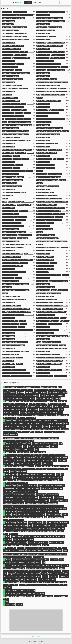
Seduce (22, 579)
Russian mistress (19, 315)
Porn (40, 551)
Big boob (11, 345)
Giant (10, 125)
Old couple (14, 545)
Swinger (62, 568)
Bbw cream (51, 27)
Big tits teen (20, 205)
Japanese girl (49, 509)
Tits (32, 585)
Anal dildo (21, 395)
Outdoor (42, 542)
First (15, 52)
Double (24, 444)
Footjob (9, 455)
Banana (16, 211)
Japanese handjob (53, 495)
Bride (18, 407)
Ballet (61, 412)
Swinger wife (18, 153)
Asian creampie (41, 398)
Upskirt (8, 590)
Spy (32, 571)
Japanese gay (20, 503)
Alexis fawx (15, 390)
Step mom (55, 568)
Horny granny (25, 40)
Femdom (4, 122)
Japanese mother (41, 503)
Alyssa (16, 88)
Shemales (26, 577)
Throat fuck (51, 174)
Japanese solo (7, 491)
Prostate (45, 551)
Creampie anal (47, 122)
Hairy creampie (47, 67)
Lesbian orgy (50, 217)
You (22, 202)
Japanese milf (31, 495)
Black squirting (54, 58)
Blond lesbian (20, 226)
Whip (56, 596)
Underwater (12, 73)
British (39, 30)
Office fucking (54, 144)
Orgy (38, 303)
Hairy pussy (54, 480)
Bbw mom (25, 415)
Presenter (63, 318)
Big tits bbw (61, 12)
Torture (43, 585)
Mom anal (42, 528)
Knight (45, 101)
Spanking (37, 565)
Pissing (47, 548)
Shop (53, 579)
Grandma (11, 469)
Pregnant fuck (12, 171)
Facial (42, 460)
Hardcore (36, 477)
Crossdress (65, 429)
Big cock (24, 407)
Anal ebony (19, 140)
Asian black (45, 387)
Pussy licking (32, 554)
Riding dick (22, 563)
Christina (11, 272)
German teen (12, 284)
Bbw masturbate (48, 85)
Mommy (54, 528)
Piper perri (53, 551)
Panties (59, 551)
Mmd (30, 525)
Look (61, 361)
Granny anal (5, 299)
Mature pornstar (27, 312)
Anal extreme (55, 312)
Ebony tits (11, 113)
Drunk (47, 444)
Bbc (33, 401)
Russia (47, 560)
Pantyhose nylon (57, 554)
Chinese (8, 421)
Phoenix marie (16, 554)
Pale (65, 554)
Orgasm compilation (35, 545)
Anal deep (15, 260)
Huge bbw (46, 205)
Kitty (45, 217)
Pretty (17, 220)
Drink (37, 449)
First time (6, 463)
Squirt (25, 565)
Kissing (50, 512)
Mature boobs (12, 177)
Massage (14, 523)
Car (24, 429)
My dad (52, 269)
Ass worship (43, 393)
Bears (11, 412)
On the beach (60, 542)
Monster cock (13, 534)
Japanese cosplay (8, 498)
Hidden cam (37, 480)
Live (5, 517)
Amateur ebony (19, 113)
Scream (6, 579)
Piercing (34, 551)
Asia (38, 387)
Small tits (45, 577)
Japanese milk (63, 500)
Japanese (9, 486)
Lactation (58, 514)
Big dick (6, 412)
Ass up (25, 330)
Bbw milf (46, 281)
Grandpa (4, 202)
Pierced (24, 554)
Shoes (16, 579)
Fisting (19, 455)
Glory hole (30, 469)
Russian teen (54, 560)
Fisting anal (12, 458)
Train (48, 585)
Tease (45, 165)
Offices (10, 101)
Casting (44, 342)
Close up (27, 426)
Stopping (46, 18)
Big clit (58, 404)
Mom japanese (51, 531)
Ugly (33, 590)
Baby (50, 407)
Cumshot (39, 355)
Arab (17, 387)
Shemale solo (12, 217)
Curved (45, 116)
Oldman (52, 542)
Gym (63, 466)
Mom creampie (8, 525)
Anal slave (62, 119)
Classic (5, 429)
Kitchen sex (58, 150)
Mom (8, 523)
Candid (35, 438)
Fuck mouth (26, 131)
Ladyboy (20, 514)
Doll (3, 355)
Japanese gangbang (47, 488)
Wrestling (31, 596)
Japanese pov (40, 506)
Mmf (48, 528)
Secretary (65, 571)
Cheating (36, 423)
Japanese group (44, 500)
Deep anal (40, 447)
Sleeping (31, 565)
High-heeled (12, 358)
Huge (22, 477)
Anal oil (65, 290)
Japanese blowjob (53, 503)
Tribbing (10, 585)
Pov (58, 548)
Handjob (14, 474)
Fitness (50, 463)
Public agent (7, 554)
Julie (36, 498)
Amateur (6, 393)
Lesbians (27, 514)
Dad (13, 444)
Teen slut (50, 101)
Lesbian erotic (12, 107)
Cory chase (11, 174)
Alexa (25, 398)
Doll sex (21, 88)
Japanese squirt (30, 503)
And (52, 266)
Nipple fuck (28, 537)
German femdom (23, 342)
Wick (52, 64)
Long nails (6, 520)
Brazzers (6, 404)
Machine (64, 525)
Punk (39, 554)
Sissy (52, 565)
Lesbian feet (50, 514)
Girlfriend (6, 472)
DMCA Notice (41, 641)
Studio (45, 186)
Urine (29, 590)
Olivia (24, 140)
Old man (9, 542)
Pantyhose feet (21, 551)
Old (19, 542)
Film (44, 458)
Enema (8, 452)
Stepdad (11, 55)
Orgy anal (19, 373)
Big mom (23, 412)
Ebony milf (46, 272)
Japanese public (30, 506)
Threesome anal (51, 43)
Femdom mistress (60, 208)
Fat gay (17, 463)
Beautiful (4, 312)
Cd (31, 423)
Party (36, 548)
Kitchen (39, 309)
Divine (10, 296)
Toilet (13, 582)
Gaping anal (12, 165)
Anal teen (36, 395)
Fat (3, 119)
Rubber (62, 560)
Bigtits (56, 409)
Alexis (42, 395)
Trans (58, 582)
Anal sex (49, 398)
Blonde (61, 409)
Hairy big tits (19, 79)
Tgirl (18, 217)
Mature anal (23, 525)
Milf (44, 523)
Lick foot (51, 517)
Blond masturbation (35, 415)
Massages (50, 95)
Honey (15, 159)
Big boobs (6, 407)
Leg (45, 517)
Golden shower (12, 290)
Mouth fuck (11, 131)
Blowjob (37, 404)
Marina (19, 531)
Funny (44, 463)
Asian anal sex (60, 43)
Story (20, 577)
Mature (20, 523)
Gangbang (40, 321)
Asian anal (28, 387)
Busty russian (57, 177)
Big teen (15, 183)
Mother (56, 523)
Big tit (29, 409)
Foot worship (31, 458)
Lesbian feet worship (17, 520)
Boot (61, 407)
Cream (45, 27)
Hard (10, 477)
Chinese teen (59, 423)
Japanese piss (30, 498)
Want (58, 52)
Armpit (5, 395)
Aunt (50, 393)
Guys (45, 192)
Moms (5, 531)
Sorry (19, 159)
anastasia (23, 12)
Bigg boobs (50, 293)
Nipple (45, 537)
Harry (50, 186)
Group (58, 466)
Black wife (11, 153)
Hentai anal (21, 480)
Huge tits (59, 477)
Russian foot (57, 247)
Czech (5, 423)
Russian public (63, 241)
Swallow (58, 571)
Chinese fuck (13, 435)
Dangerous (23, 376)
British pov (16, 12)
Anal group (11, 140)
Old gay (35, 542)
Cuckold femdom (53, 438)
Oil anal (60, 290)
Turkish (37, 585)
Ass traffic (11, 70)
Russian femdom (19, 122)
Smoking (44, 574)
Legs (10, 183)
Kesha (10, 376)
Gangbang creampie (49, 469)
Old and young (23, 545)
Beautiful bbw (54, 180)
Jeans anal (22, 260)
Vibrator (42, 593)
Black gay (65, 415)
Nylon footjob (17, 539)
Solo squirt (46, 58)
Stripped (59, 324)
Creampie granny (48, 46)
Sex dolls (4, 88)
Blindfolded (32, 407)
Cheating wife (42, 438)
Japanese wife (36, 488)
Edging (43, 452)
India (20, 483)
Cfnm (42, 423)
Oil (47, 542)
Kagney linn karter (41, 512)
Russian (4, 52)
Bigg (45, 293)
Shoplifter (38, 571)
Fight (64, 460)
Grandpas (17, 202)
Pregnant (9, 548)
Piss (14, 548)
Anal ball (30, 330)
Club (41, 432)
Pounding (23, 232)
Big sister (46, 358)
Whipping (38, 596)
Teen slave (55, 119)
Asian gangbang (17, 398)
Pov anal (17, 232)
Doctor (42, 444)
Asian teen (56, 393)
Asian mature (7, 398)
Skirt (5, 577)
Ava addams (53, 387)
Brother (39, 287)
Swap (5, 574)
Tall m (19, 238)
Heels (44, 474)
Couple (66, 423)
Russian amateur (48, 159)
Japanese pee (50, 506)
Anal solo (13, 393)
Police (13, 551)
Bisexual (56, 407)
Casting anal (29, 441)
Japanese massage (9, 488)
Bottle (34, 418)
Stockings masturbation (14, 309)
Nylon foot (51, 537)
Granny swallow (12, 116)
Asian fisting (13, 395)
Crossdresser (50, 423)
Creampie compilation (27, 432)
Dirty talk (24, 449)
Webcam (13, 596)
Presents (55, 88)
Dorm (53, 303)
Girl (67, 466)
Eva (38, 452)
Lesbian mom (39, 517)
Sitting (19, 110)
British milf (52, 281)
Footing (14, 244)
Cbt (66, 421)
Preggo (41, 557)
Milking (29, 528)
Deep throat (32, 447)
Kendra (56, 512)
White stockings (22, 596)
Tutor (10, 214)
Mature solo (33, 531)
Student (12, 568)
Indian (8, 483)
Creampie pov (17, 429)
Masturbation (37, 525)
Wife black (62, 214)
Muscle (11, 528)
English (19, 452)
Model (23, 528)
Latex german (62, 88)
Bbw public (54, 21)
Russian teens (47, 238)
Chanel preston (8, 426)
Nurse (13, 537)
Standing (51, 574)
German (52, 466)
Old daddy (6, 545)
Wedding (6, 599)
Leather (42, 514)
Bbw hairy (65, 281)
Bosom (16, 321)
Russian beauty (47, 241)
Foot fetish (20, 460)
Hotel (58, 474)
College (6, 435)
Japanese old (54, 500)
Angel (47, 395)
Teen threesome (24, 351)
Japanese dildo (30, 509)
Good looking (47, 361)
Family (44, 455)
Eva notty (26, 452)
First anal (28, 463)
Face (45, 70)
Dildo (29, 444)
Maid (44, 525)
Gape (66, 469)
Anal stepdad (60, 110)
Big (65, 401)
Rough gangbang (54, 321)
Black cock (17, 415)
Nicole (10, 539)
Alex (18, 3)
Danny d (39, 177)
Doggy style (54, 447)
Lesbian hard (47, 214)
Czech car (16, 324)
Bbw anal (51, 404)
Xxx (7, 602)
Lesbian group (59, 217)
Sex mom (41, 579)
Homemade (51, 474)
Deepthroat (54, 444)
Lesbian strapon (23, 517)
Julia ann (41, 486)
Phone (49, 554)
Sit (9, 110)
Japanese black (8, 495)
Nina (5, 539)
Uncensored (15, 590)
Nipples (31, 539)
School (28, 568)
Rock (54, 159)
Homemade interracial (55, 364)
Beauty (63, 404)
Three (65, 585)
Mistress (39, 336)
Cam (23, 441)
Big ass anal (52, 128)
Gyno (32, 466)
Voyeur (19, 593)
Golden (20, 290)
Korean (8, 512)
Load (30, 235)
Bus (38, 306)
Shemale (14, 565)
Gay (7, 466)
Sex (43, 565)
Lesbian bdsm (59, 517)
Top (44, 333)
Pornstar (46, 36)
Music (5, 528)
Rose (15, 46)
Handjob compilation (29, 474)
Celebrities (11, 150)
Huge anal (60, 128)
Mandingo (31, 523)
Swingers (10, 577)
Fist (55, 455)
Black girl (45, 415)
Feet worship (7, 460)
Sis (67, 577)
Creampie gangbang (9, 438)
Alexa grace (7, 390)
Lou (23, 18)
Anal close (19, 330)
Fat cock (14, 119)
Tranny (64, 582)
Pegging (53, 548)
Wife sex (46, 370)
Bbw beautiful (16, 27)
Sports (56, 577)
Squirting (35, 568)
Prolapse (39, 128)
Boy (26, 404)
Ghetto (29, 140)
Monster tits (12, 364)
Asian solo (61, 395)
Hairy (20, 474)
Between (11, 24)
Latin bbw (14, 110)
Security (14, 64)
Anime (22, 387)
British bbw (60, 18)
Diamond (11, 18)
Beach (31, 404)
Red (44, 563)
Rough (25, 560)
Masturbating (18, 312)
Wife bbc (45, 596)
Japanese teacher (33, 500)
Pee (32, 548)
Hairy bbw (58, 281)
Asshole (37, 390)
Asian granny (29, 393)
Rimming (6, 563)
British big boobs (27, 125)
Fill (17, 98)
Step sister (25, 574)
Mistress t (46, 208)
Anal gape (11, 33)
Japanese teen (58, 488)
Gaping (12, 472)
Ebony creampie (13, 235)
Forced (50, 455)
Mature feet (42, 531)
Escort (10, 36)
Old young (45, 545)
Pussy (41, 548)
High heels (29, 477)
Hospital (13, 480)
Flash (55, 460)
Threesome (44, 582)
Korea (14, 512)
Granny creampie (58, 46)
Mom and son (64, 523)
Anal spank (61, 70)
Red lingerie (30, 563)
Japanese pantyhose (19, 495)
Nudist (58, 537)
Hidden (39, 474)
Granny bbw (38, 469)
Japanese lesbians (19, 509)
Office (15, 542)
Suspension (46, 64)
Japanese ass (59, 506)
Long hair (46, 211)
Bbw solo (5, 134)
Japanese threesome (60, 509)
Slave (23, 568)
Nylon (8, 537)
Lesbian (8, 514)
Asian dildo (57, 398)
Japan (15, 486)
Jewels (23, 272)
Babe (38, 412)
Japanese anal (49, 486)
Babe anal (11, 278)
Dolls (26, 88)
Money (16, 525)
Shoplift (10, 46)
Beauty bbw (46, 180)
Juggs (14, 58)
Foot (14, 455)
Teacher (23, 582)
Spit (16, 577)
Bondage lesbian (13, 342)
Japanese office (19, 498)
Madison (50, 523)
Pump (44, 554)
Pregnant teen (56, 92)
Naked (45, 324)
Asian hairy (28, 395)
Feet (31, 455)
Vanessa (35, 593)
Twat (10, 229)
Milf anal (25, 531)
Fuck (60, 460)
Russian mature (17, 560)
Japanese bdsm (59, 498)
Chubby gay (56, 429)
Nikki (63, 537)
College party (59, 303)
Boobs (13, 407)
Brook (15, 327)
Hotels (18, 137)
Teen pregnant (47, 92)
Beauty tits (44, 412)
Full (12, 463)
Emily (10, 128)
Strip (51, 577)
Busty (12, 409)
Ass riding (23, 15)
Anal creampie (52, 390)
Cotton (45, 235)
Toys (10, 588)
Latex (14, 514)
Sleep (8, 565)
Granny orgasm (47, 119)
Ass (34, 387)
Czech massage (59, 432)
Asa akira (23, 390)
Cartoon (40, 421)
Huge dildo (52, 477)
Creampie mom (18, 426)
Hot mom (6, 480)
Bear (24, 401)
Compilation (48, 421)
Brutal (24, 409)
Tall (3, 238)
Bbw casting (62, 180)
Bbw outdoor (61, 21)
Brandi (50, 409)
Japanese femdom (9, 500)
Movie (58, 525)
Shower (15, 571)
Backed (10, 324)
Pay (48, 153)
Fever (10, 95)
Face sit (24, 110)
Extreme (33, 452)
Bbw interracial (47, 330)
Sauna (18, 574)
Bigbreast (11, 223)
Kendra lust (21, 512)
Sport (57, 574)
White (51, 596)
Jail (9, 67)
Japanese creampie (9, 503)
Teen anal (52, 582)
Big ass (49, 401)
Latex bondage (47, 88)
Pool (30, 557)
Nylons (25, 539)
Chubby (55, 421)
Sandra (10, 254)
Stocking (58, 565)
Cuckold (34, 421)
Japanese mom (32, 486)
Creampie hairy (49, 432)
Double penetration (9, 449)
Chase (60, 220)
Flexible (65, 458)
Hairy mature (45, 480)
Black (37, 401)
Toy (60, 585)
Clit (41, 426)
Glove (5, 469)
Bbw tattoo (18, 134)
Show (31, 574)
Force (59, 455)
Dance (8, 444)
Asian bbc (30, 390)
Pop (26, 211)
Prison (35, 557)
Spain (45, 260)
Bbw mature (43, 409)
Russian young (57, 131)
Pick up (10, 557)
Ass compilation (20, 150)
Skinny (18, 568)
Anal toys (11, 232)
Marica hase (51, 525)
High (61, 480)
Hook (26, 254)
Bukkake (21, 404)
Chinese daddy (47, 429)
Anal (7, 387)
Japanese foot (17, 491)
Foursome (49, 460)
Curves (29, 376)
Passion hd (25, 238)
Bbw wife (6, 418)
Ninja (10, 205)
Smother (52, 208)
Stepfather (11, 220)
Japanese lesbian (60, 486)
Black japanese (8, 415)
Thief (5, 588)
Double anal (7, 447)
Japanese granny (33, 491)
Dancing (31, 449)
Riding (30, 560)
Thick (10, 76)
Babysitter (53, 415)
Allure (55, 95)
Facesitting (37, 455)
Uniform (23, 590)
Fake (14, 460)
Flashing (28, 460)
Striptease (34, 579)
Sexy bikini (19, 263)
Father (5, 458)
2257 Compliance (32, 641)
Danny (44, 177)
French (19, 458)
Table (51, 355)
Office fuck (54, 299)
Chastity (53, 426)
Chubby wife (55, 214)
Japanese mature (25, 488)
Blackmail (6, 409)
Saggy (41, 568)
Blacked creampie (23, 235)
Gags (56, 70)
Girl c (62, 52)
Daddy (18, 444)
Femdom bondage (48, 376)
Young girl (19, 604)
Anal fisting (20, 393)
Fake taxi (49, 458)
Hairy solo (28, 480)
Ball (10, 64)
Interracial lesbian (56, 275)
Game (17, 469)
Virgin (8, 593)
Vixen (25, 593)
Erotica (45, 315)
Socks (5, 571)
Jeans (4, 260)
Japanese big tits (41, 495)
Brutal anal (54, 290)
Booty (59, 415)
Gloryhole (59, 469)
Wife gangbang (63, 596)
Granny (4, 40)
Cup (44, 318)
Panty (16, 557)
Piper (5, 557)
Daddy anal (23, 55)
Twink (16, 585)
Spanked (37, 574)
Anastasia (9, 12)
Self (32, 577)
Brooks (10, 327)
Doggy (47, 447)
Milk (25, 523)
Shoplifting (11, 85)
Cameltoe (19, 438)
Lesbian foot (35, 514)
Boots (55, 401)
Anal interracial (47, 202)
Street (66, 574)
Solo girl (21, 211)
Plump (4, 12)
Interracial (14, 483)
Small (21, 571)
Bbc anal (35, 409)
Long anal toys (54, 211)
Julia (17, 488)
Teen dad (46, 269)
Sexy (61, 574)
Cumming (11, 257)
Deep (4, 281)
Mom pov (61, 528)
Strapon (6, 568)
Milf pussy (11, 361)
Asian (12, 387)
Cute (27, 423)
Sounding (62, 577)
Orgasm (24, 542)
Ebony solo (62, 58)
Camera (17, 441)
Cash (37, 432)
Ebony (14, 452)
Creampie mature (8, 432)
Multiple (11, 321)
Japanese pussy (8, 509)
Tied (5, 585)
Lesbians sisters (61, 358)
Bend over (11, 186)
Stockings (65, 565)
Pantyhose (20, 548)
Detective (50, 134)
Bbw (3, 27)
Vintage (13, 593)
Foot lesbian (57, 458)
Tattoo (27, 585)
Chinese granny (13, 423)
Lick (9, 517)
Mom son (39, 523)
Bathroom (20, 418)
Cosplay (20, 421)
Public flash (7, 551)
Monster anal (64, 82)
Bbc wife (13, 418)
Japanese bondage (21, 500)
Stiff (60, 211)
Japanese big (40, 509)
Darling (22, 247)
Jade (45, 43)
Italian (25, 483)
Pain (29, 551)
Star (48, 571)
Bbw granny (31, 412)
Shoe (44, 571)
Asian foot (32, 398)
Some (10, 241)
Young (8, 604)
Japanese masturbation (46, 498)
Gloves (46, 466)
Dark (10, 287)
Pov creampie (23, 557)
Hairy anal (16, 477)
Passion (14, 238)
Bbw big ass (16, 15)
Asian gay (43, 390)
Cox (10, 429)
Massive (25, 33)
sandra (21, 254)
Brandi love (14, 404)
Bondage (13, 401)
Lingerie (14, 517)
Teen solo (54, 585)
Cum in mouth (61, 426)
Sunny (27, 579)
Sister (20, 565)
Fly (13, 125)
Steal (50, 113)
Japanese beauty (8, 506)
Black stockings (25, 309)
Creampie (27, 421)
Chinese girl (35, 426)
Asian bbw (64, 393)
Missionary (40, 263)
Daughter (35, 444)
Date (14, 447)
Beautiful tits (52, 309)
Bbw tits (18, 49)
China (14, 421)
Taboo (37, 582)
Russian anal (40, 290)
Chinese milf (28, 438)
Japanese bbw (22, 486)
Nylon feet (20, 537)
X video (10, 195)
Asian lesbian (62, 390)
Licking (45, 174)
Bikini (66, 407)
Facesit (39, 463)
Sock (53, 571)
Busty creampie (64, 321)
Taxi (32, 582)
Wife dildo (52, 370)
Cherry (45, 150)
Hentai (8, 474)
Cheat (29, 429)
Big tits (60, 401)
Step (10, 571)
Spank (47, 565)
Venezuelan (46, 195)
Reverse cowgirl (39, 560)
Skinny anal (12, 574)
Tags (10, 244)
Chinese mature (37, 429)
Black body (16, 104)
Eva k (52, 251)
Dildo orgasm (54, 195)
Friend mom (35, 460)
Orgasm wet (19, 180)
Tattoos (45, 113)
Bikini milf (25, 263)
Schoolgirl (38, 577)
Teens (21, 585)
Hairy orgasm (56, 67)
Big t (10, 15)
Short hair (47, 568)
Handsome (44, 477)
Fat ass (39, 458)
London (65, 514)
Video (30, 593)
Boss (45, 407)
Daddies (16, 55)
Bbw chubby (47, 55)
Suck (11, 579)
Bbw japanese (53, 412)
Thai (17, 582)
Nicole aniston (37, 537)
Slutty (24, 153)
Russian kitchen (21, 171)
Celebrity (22, 423)
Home (5, 477)
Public (27, 548)
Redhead (38, 563)
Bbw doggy (16, 36)
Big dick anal (52, 110)
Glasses (23, 469)
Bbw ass (28, 418)
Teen (8, 582)
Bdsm (19, 401)
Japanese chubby (19, 506)
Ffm (24, 458)
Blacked (43, 401)
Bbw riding (46, 12)
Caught (17, 432)
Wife (8, 596)
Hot (62, 474)
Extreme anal (47, 312)
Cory (17, 174)
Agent (36, 393)
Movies (6, 534)
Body (45, 61)
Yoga (38, 95)
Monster (39, 82)
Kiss (27, 512)
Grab (19, 52)
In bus (60, 306)
